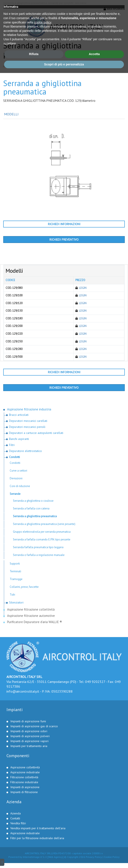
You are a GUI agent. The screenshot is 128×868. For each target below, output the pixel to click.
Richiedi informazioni (64, 224)
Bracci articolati (19, 415)
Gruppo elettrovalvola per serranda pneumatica (42, 532)
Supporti (15, 564)
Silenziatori (16, 602)
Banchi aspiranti (19, 439)
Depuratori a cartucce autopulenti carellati (36, 433)
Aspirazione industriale (25, 772)
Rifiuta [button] (34, 849)
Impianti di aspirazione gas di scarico (34, 726)
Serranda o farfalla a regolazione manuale (39, 555)
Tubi (12, 595)
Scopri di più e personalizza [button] (64, 859)
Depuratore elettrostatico (25, 451)
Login (83, 288)
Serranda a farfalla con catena (31, 508)
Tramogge (16, 579)
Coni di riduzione (20, 486)
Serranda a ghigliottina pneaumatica (35, 516)
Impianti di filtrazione (24, 792)
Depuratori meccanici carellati (28, 421)
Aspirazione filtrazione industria (42, 66)
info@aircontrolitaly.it (23, 691)
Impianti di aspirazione (25, 787)
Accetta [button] (94, 849)
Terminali (15, 571)
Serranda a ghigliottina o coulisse (33, 501)
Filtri (12, 445)
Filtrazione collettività (24, 777)
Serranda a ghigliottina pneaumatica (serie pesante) (44, 524)
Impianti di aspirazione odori (29, 731)
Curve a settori (18, 471)
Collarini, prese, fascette (24, 587)
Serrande (80, 66)
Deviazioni (16, 478)
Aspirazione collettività (25, 767)
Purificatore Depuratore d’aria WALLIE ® (35, 622)
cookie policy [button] (43, 817)
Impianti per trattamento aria (29, 746)
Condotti (67, 66)
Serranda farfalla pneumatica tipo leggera (38, 547)
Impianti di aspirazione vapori (29, 741)
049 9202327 (95, 682)
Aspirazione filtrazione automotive (31, 616)
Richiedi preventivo (64, 240)
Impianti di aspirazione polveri (30, 736)
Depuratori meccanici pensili (27, 427)
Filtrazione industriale (24, 782)
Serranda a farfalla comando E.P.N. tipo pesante (42, 539)
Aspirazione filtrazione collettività (31, 609)
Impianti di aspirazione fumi (28, 721)
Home (6, 66)
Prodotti (17, 66)
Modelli (11, 114)
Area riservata (114, 9)
